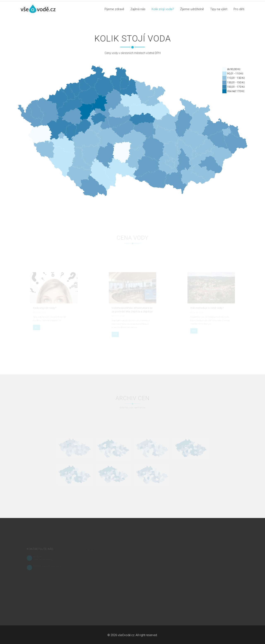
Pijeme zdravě (114, 9)
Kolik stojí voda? (163, 9)
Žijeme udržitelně (192, 9)
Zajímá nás (138, 9)
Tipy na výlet (219, 9)
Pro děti (239, 9)
